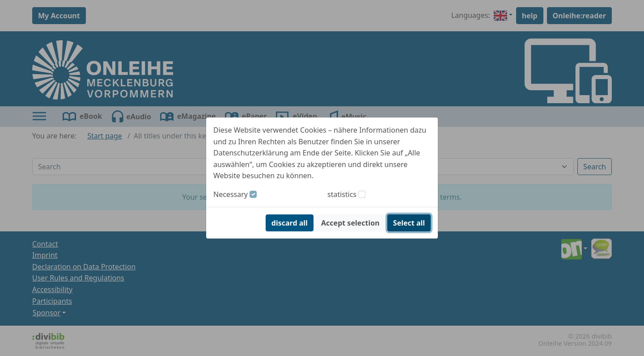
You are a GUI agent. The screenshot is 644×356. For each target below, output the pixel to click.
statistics (342, 194)
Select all (409, 223)
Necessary (231, 194)
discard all (290, 223)
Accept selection (350, 223)
